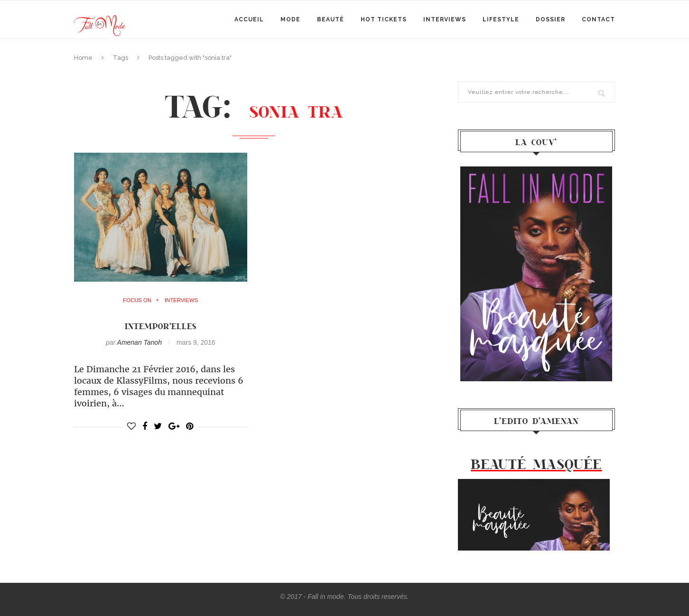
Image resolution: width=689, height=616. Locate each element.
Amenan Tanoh (140, 342)
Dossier (550, 19)
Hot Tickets (384, 19)
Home (83, 58)
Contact (598, 19)
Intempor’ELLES (160, 326)
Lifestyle (501, 19)
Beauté (331, 19)
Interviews (445, 19)
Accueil (249, 19)
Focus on (136, 301)
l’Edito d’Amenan (536, 421)
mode (290, 19)
